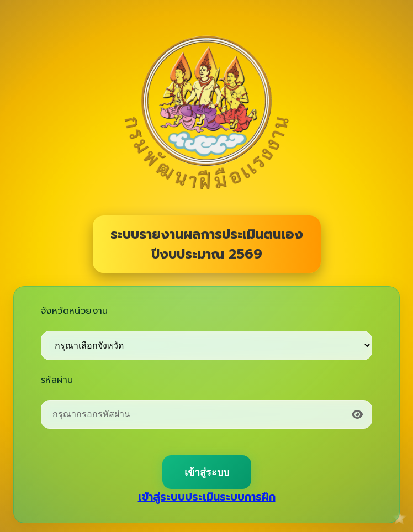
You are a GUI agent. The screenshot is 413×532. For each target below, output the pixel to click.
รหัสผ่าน (57, 380)
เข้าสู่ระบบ (207, 472)
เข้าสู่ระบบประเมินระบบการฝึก (207, 497)
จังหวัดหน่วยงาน (75, 311)
